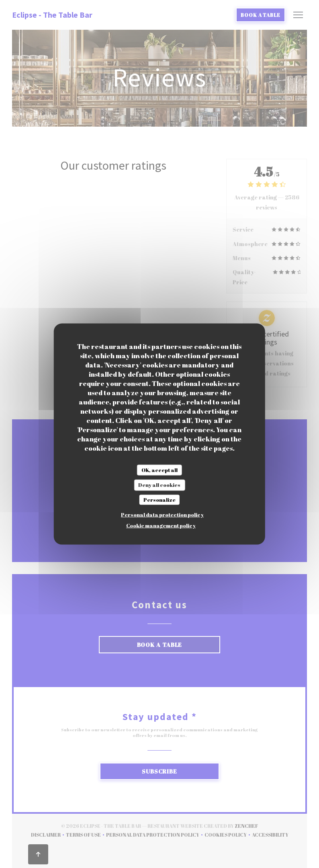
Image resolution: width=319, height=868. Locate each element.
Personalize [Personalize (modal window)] (159, 499)
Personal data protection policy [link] (162, 515)
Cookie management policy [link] (161, 525)
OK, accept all (159, 470)
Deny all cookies (159, 485)
